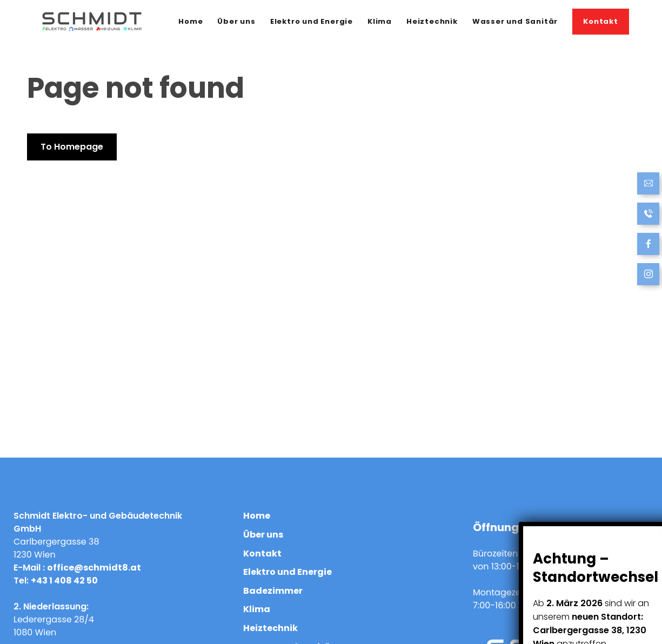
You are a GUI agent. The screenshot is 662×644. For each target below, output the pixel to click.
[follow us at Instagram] (648, 275)
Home (190, 21)
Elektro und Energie (312, 21)
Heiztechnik (432, 21)
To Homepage (72, 147)
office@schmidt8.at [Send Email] (94, 568)
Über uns (236, 21)
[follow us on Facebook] (648, 245)
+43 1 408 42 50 (64, 581)
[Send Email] (648, 185)
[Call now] (648, 215)
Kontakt (601, 21)
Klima (380, 21)
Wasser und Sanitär (515, 21)
